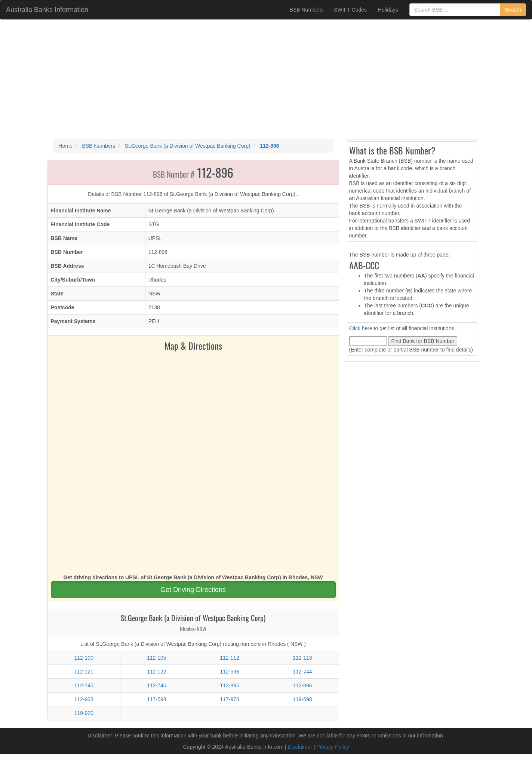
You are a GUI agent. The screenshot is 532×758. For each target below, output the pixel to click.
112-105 (156, 658)
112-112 (229, 658)
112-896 (302, 685)
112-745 (84, 685)
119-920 (84, 713)
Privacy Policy (333, 747)
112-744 (302, 672)
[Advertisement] (266, 79)
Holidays (388, 10)
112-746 (156, 685)
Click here (361, 328)
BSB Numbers (306, 10)
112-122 (156, 672)
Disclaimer (300, 747)
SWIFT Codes (350, 10)
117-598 (156, 699)
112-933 (84, 699)
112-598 (229, 672)
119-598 (302, 699)
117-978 (229, 699)
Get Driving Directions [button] (193, 590)
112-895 (229, 685)
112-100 (84, 658)
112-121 (84, 672)
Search (513, 10)
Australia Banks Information (47, 10)
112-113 (302, 658)
